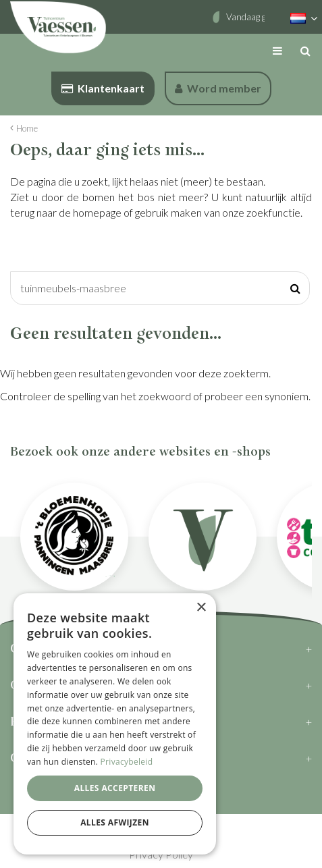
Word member (218, 88)
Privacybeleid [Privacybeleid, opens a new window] (127, 762)
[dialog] (115, 724)
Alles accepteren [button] (115, 788)
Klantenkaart (103, 88)
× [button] (201, 608)
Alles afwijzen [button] (115, 822)
